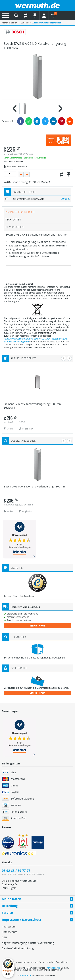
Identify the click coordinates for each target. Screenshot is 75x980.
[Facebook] (21, 121)
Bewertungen (14, 227)
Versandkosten (54, 968)
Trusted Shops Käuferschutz (19, 596)
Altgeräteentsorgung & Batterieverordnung (28, 943)
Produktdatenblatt (16, 167)
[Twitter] (45, 121)
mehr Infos (37, 625)
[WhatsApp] (29, 121)
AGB (4, 937)
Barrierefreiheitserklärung (18, 948)
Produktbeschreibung (20, 212)
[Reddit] (70, 121)
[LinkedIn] (53, 121)
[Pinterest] (62, 121)
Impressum (9, 926)
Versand (29, 154)
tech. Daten (13, 219)
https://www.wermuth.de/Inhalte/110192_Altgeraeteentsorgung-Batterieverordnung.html (36, 340)
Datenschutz (9, 932)
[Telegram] (37, 121)
